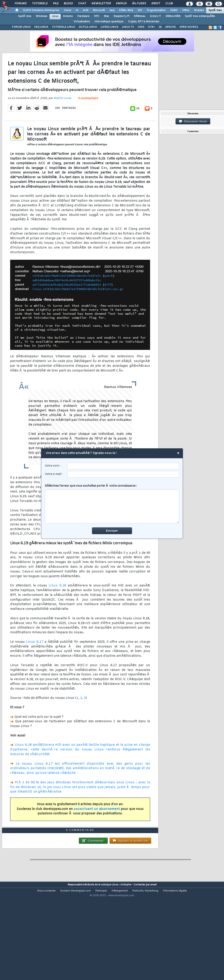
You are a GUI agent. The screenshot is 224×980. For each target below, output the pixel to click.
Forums (21, 4)
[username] (123, 466)
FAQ (56, 4)
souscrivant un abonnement (97, 822)
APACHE (170, 27)
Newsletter (101, 4)
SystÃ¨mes (215, 10)
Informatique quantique (109, 22)
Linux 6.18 (57, 599)
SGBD (174, 10)
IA (77, 10)
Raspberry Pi (121, 16)
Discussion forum (193, 121)
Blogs (68, 4)
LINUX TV (128, 27)
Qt (160, 27)
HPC (97, 16)
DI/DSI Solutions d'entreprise (41, 10)
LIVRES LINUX (109, 27)
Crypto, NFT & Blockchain (144, 22)
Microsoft (99, 10)
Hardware (83, 16)
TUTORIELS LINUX (63, 27)
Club (169, 4)
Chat (82, 4)
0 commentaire (88, 112)
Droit (156, 4)
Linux (55, 16)
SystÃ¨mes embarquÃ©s (200, 16)
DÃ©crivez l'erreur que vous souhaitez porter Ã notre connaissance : (112, 504)
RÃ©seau (140, 16)
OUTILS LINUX (88, 27)
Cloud (67, 10)
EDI (140, 10)
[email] (123, 474)
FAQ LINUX (41, 27)
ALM (86, 10)
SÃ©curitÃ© (173, 16)
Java (112, 10)
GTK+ (152, 27)
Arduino (68, 16)
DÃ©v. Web (126, 10)
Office (186, 10)
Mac (106, 16)
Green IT (155, 16)
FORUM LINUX (21, 27)
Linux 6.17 (35, 655)
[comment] (112, 506)
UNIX (141, 27)
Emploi (121, 4)
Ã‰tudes (139, 4)
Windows (42, 16)
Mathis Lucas (62, 111)
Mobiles (199, 10)
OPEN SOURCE (189, 27)
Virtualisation (82, 22)
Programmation (156, 10)
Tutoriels (40, 4)
